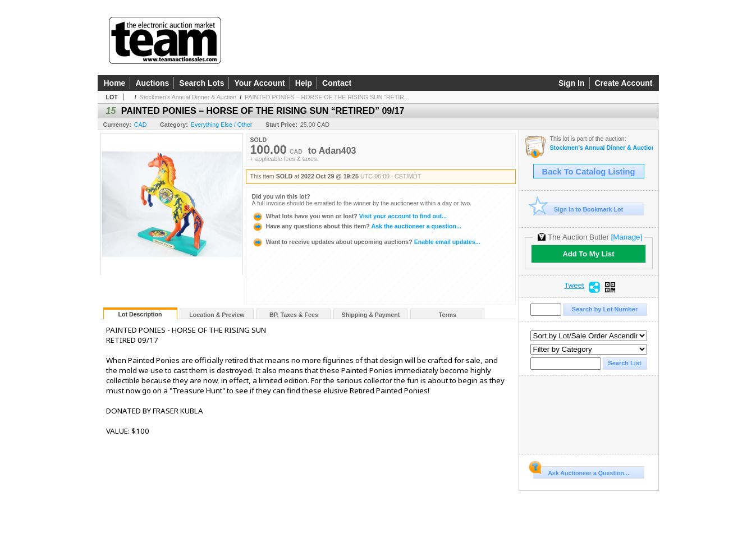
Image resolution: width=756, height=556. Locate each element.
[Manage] (627, 237)
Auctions (152, 83)
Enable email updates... (366, 242)
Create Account (624, 83)
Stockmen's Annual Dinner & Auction (188, 97)
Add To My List (588, 254)
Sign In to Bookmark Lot (578, 209)
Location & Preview (217, 315)
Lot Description (140, 314)
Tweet (574, 286)
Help (304, 83)
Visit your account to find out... (349, 216)
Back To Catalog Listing (589, 172)
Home (115, 83)
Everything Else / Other (222, 125)
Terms (448, 315)
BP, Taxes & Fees (294, 315)
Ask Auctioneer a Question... (581, 471)
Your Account (259, 83)
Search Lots (201, 83)
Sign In (572, 83)
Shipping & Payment (371, 315)
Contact (337, 83)
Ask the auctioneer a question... (357, 226)
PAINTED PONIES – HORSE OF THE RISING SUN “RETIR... (327, 97)
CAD (141, 125)
